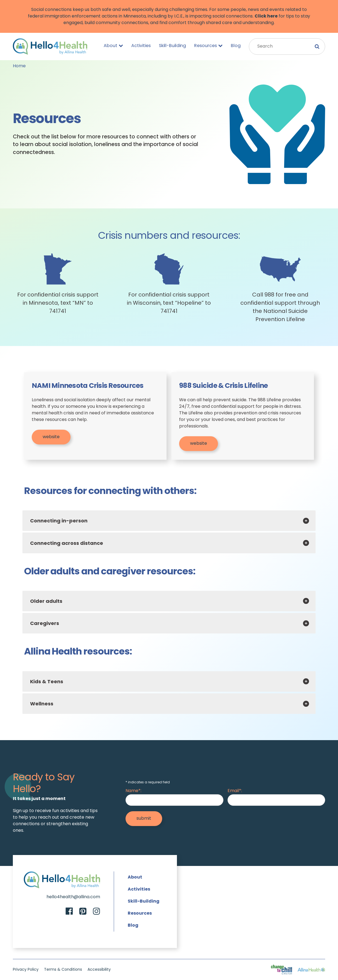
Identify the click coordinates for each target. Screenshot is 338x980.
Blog (236, 46)
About (113, 46)
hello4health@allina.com (73, 897)
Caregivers (45, 624)
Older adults (46, 602)
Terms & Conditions (63, 970)
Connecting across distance (67, 544)
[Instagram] (97, 912)
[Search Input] (287, 46)
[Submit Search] (317, 46)
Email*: (235, 791)
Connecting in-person (59, 521)
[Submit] (144, 819)
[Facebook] (69, 912)
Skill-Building (172, 46)
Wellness (42, 704)
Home (19, 66)
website (51, 437)
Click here (266, 16)
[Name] (174, 800)
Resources (208, 46)
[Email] (276, 800)
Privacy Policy (26, 970)
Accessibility (99, 970)
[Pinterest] (83, 912)
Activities (141, 46)
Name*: (133, 791)
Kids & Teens (47, 682)
